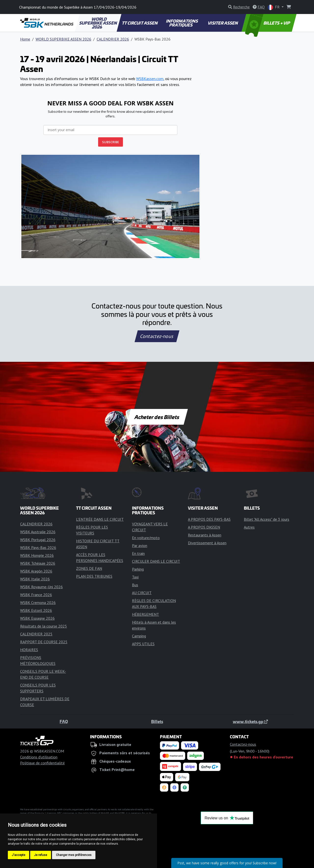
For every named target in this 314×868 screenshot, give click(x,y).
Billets (157, 721)
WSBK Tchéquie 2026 (38, 563)
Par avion (140, 546)
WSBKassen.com (150, 79)
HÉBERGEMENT (145, 614)
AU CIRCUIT (142, 593)
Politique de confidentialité (42, 763)
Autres (249, 527)
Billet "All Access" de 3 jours (267, 519)
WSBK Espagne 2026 (37, 618)
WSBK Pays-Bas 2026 (38, 547)
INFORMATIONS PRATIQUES (182, 23)
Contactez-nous (157, 336)
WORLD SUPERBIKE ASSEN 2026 (98, 23)
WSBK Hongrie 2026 (37, 555)
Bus (135, 585)
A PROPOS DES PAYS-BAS (209, 519)
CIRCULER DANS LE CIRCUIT (156, 561)
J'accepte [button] (19, 855)
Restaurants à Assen (205, 535)
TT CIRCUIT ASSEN (140, 23)
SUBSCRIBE (111, 142)
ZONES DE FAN (89, 568)
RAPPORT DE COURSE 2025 (44, 642)
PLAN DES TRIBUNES (94, 576)
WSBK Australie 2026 (38, 532)
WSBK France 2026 (36, 595)
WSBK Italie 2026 (35, 579)
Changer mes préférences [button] (74, 855)
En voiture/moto (146, 538)
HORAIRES (29, 650)
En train (138, 553)
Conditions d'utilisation (39, 757)
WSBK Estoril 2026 (36, 610)
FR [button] (274, 7)
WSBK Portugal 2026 (38, 540)
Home (25, 39)
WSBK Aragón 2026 (36, 571)
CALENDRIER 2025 (36, 634)
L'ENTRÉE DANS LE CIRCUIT (100, 519)
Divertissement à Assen (207, 543)
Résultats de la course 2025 (44, 626)
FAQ (64, 721)
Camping (139, 636)
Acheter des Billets (157, 417)
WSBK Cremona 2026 (38, 602)
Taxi (135, 577)
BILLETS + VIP (268, 23)
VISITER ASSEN (223, 23)
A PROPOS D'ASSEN (204, 527)
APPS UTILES (143, 644)
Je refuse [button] (41, 855)
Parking (138, 569)
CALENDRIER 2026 (113, 39)
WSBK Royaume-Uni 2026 (41, 587)
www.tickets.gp (250, 721)
